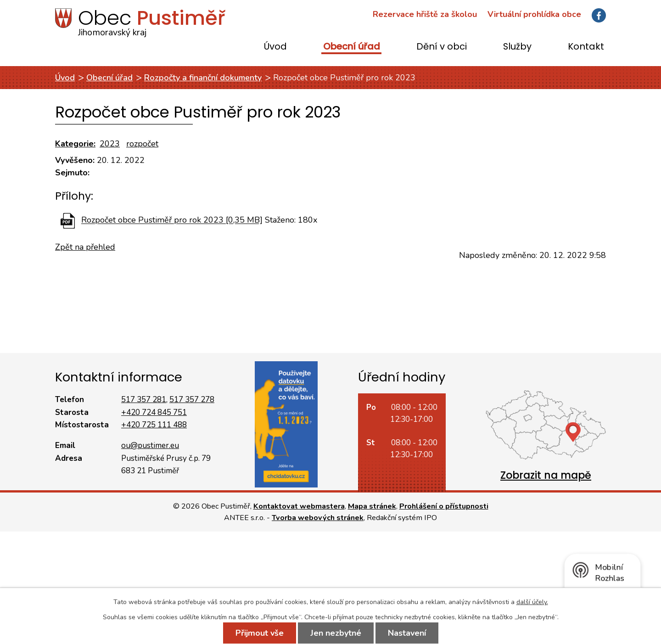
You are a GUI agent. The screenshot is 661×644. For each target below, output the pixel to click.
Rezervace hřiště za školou (425, 14)
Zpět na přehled (85, 247)
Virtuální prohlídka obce (534, 14)
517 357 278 (192, 400)
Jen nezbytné (336, 633)
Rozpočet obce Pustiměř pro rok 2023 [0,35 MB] (172, 220)
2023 (110, 144)
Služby (517, 47)
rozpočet (142, 144)
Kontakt (586, 47)
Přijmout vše (260, 633)
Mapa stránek (372, 506)
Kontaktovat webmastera (299, 506)
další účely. (532, 602)
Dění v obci (442, 47)
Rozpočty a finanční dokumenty (203, 78)
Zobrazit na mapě (546, 475)
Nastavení (407, 633)
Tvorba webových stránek (318, 518)
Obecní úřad (352, 47)
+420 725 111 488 (154, 425)
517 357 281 (144, 400)
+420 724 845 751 (154, 412)
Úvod (275, 47)
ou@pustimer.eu (150, 445)
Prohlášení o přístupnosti (444, 506)
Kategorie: (75, 144)
